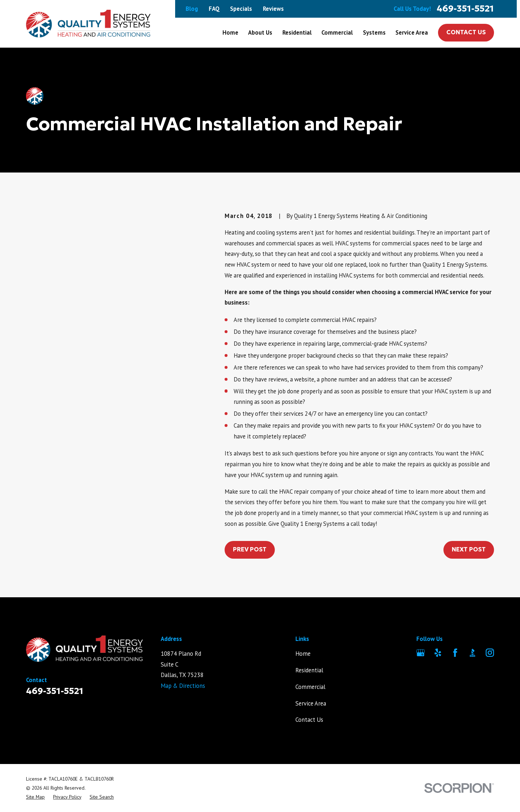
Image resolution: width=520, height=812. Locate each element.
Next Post (469, 549)
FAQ (214, 9)
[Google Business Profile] (421, 653)
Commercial (310, 687)
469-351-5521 (465, 9)
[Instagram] (490, 653)
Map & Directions (183, 686)
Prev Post (250, 549)
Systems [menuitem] (374, 32)
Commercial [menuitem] (337, 32)
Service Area (311, 703)
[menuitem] (35, 797)
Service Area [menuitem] (412, 32)
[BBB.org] (473, 653)
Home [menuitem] (230, 32)
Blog (192, 9)
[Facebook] (455, 653)
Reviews (273, 9)
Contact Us (466, 32)
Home (303, 654)
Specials (241, 9)
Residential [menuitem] (297, 32)
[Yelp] (438, 653)
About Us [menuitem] (260, 32)
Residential (309, 670)
